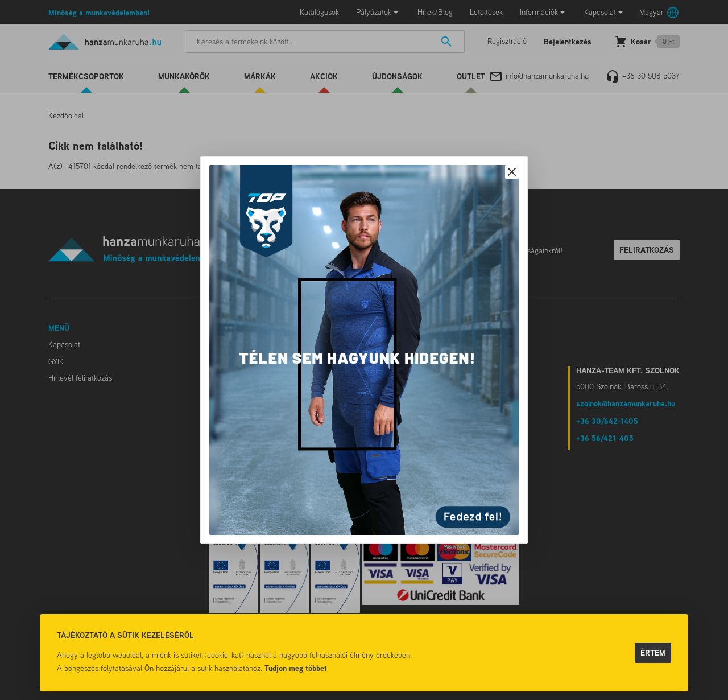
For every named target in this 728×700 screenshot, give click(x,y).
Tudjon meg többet (296, 668)
